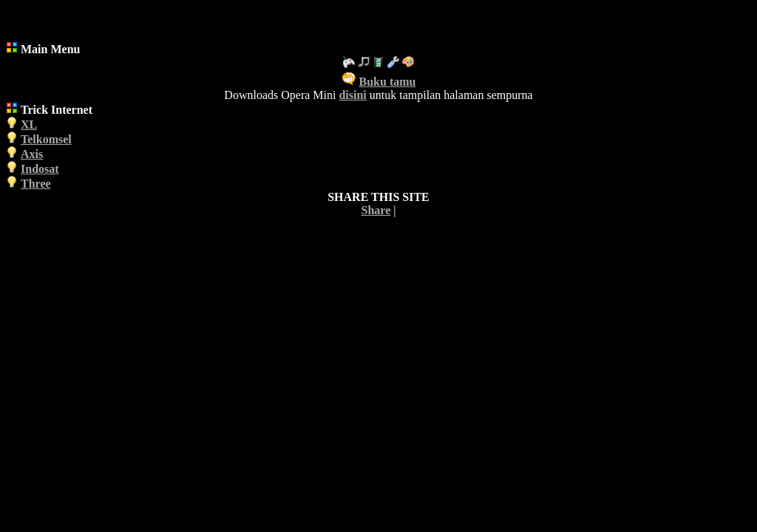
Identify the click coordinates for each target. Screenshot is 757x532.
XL (29, 125)
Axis (32, 154)
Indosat (40, 169)
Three (36, 184)
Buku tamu (388, 82)
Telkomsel (46, 139)
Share (376, 210)
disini (352, 95)
